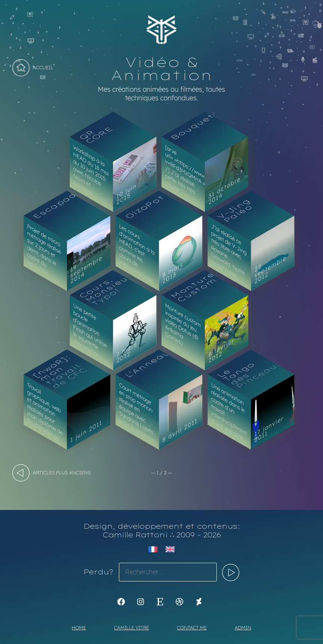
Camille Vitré (132, 628)
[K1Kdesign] (121, 602)
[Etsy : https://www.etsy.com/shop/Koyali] (160, 602)
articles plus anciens (62, 473)
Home (79, 628)
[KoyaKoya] (199, 602)
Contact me (192, 628)
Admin (243, 628)
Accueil (43, 67)
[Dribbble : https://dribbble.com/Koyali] (179, 602)
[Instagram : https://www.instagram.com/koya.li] (141, 602)
